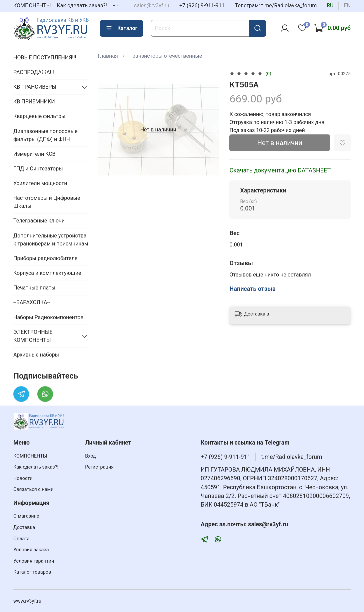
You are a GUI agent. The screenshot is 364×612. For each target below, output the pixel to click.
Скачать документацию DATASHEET (280, 170)
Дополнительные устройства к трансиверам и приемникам (51, 240)
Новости (23, 478)
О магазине (26, 516)
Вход (90, 456)
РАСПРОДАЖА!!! (34, 72)
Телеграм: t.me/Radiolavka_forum (276, 6)
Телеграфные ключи (39, 221)
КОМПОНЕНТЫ (32, 6)
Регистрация (99, 467)
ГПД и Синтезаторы (38, 169)
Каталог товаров (32, 572)
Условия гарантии (34, 561)
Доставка (24, 527)
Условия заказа (31, 550)
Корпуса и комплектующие (47, 273)
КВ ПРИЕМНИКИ (34, 102)
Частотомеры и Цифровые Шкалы (47, 202)
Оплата (21, 539)
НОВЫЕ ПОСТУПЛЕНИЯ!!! (45, 58)
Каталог (121, 28)
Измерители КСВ (34, 154)
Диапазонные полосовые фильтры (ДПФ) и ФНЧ (45, 135)
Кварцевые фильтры (39, 116)
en (347, 6)
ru (330, 6)
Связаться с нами (33, 489)
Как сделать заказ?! (82, 6)
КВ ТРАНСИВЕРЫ (35, 87)
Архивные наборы (36, 355)
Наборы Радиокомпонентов (48, 317)
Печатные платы (34, 288)
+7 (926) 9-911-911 (202, 6)
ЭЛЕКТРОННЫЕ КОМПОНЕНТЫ (33, 336)
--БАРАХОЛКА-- (32, 302)
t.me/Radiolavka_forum (291, 457)
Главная (108, 56)
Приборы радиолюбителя (45, 258)
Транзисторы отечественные (166, 56)
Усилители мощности (40, 183)
